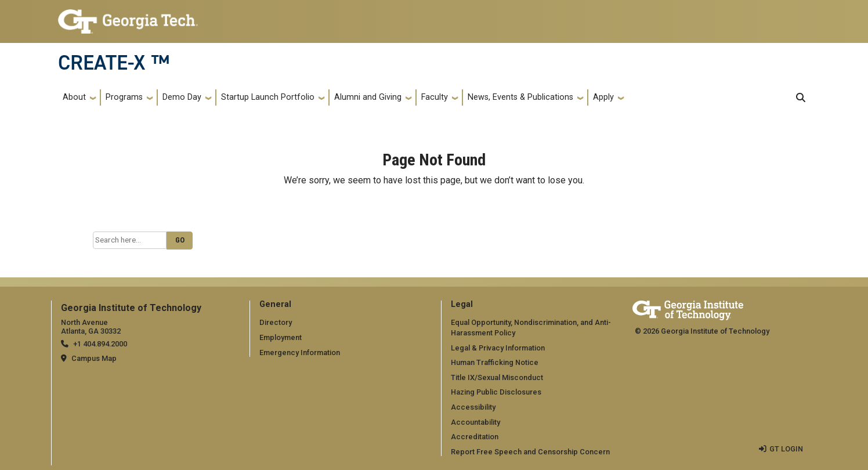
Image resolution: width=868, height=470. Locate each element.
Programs (124, 97)
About (74, 97)
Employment (281, 337)
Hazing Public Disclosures (496, 392)
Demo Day (182, 97)
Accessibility (473, 407)
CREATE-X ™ (114, 63)
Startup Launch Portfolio (268, 97)
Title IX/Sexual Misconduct (497, 377)
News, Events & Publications (520, 97)
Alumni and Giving (368, 97)
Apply (603, 97)
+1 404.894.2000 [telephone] (100, 344)
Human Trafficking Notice (495, 362)
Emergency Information (300, 352)
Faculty (435, 97)
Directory (276, 322)
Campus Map (94, 358)
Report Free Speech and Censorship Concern (530, 452)
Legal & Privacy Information (498, 348)
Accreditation (475, 437)
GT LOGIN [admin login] (786, 449)
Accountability (475, 422)
